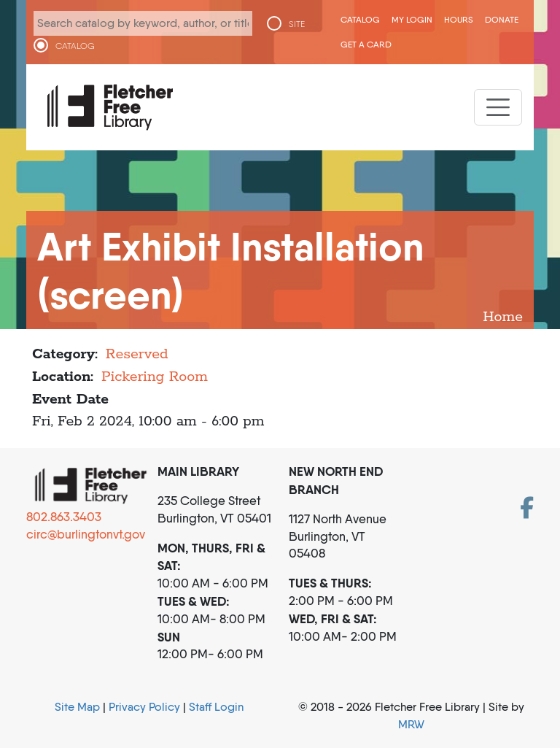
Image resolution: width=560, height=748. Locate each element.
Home (503, 317)
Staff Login (216, 707)
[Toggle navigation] (498, 107)
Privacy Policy (144, 707)
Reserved (137, 354)
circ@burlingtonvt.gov (86, 534)
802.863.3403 (64, 517)
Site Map (77, 707)
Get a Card (366, 44)
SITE (297, 24)
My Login (412, 19)
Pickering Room (155, 377)
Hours (459, 19)
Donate (502, 19)
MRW (411, 724)
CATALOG (75, 46)
